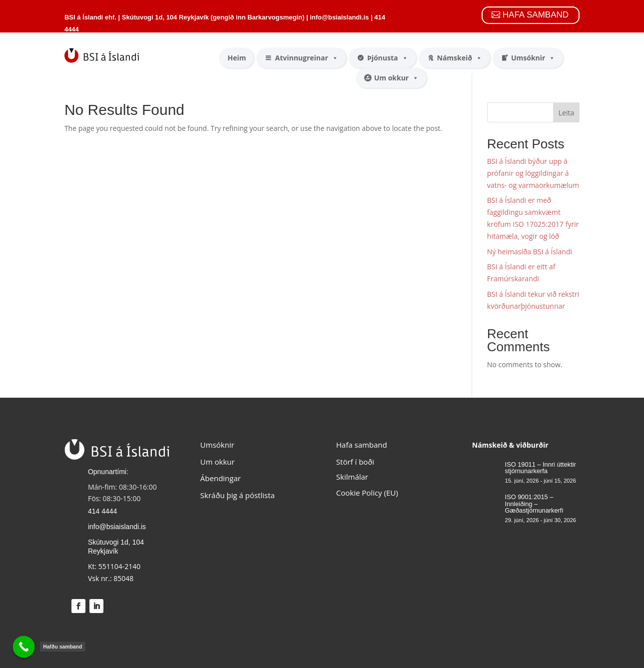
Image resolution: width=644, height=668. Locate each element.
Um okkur (397, 78)
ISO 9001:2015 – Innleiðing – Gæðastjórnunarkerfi (534, 504)
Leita (566, 113)
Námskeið (460, 58)
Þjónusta (388, 58)
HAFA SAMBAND (536, 15)
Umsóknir (533, 58)
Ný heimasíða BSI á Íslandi (530, 252)
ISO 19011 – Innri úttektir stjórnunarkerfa (541, 468)
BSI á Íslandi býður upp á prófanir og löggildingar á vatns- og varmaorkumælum (533, 173)
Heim (237, 58)
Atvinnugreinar (306, 58)
